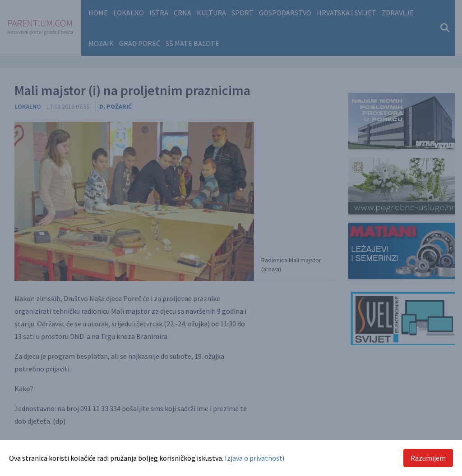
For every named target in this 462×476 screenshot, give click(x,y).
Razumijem (428, 458)
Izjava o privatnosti (254, 458)
